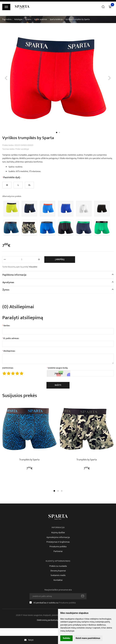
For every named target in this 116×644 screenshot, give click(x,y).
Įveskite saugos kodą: (58, 368)
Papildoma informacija (14, 275)
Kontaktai (58, 580)
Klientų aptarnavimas (58, 561)
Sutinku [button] (66, 638)
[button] (54, 491)
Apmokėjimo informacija (58, 537)
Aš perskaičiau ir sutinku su (55, 603)
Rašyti (58, 385)
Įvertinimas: (8, 368)
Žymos (6, 290)
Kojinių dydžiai (58, 533)
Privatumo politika (58, 547)
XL (29, 185)
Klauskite (33, 267)
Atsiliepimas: (9, 351)
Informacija (58, 528)
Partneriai (58, 551)
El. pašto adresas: (11, 338)
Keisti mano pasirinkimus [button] (88, 638)
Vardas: (7, 326)
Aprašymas (8, 282)
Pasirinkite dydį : (12, 178)
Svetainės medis (58, 575)
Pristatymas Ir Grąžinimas (58, 542)
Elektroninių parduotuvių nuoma (51, 620)
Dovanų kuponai (58, 571)
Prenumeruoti (83, 596)
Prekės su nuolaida (58, 566)
